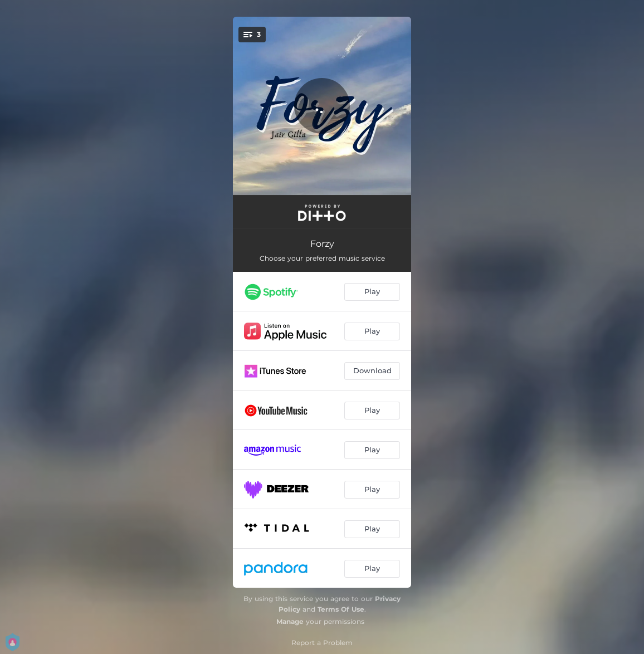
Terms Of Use (341, 609)
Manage (290, 621)
